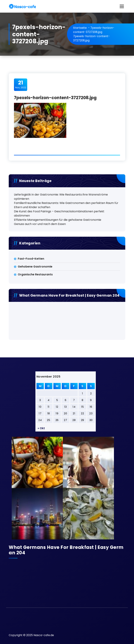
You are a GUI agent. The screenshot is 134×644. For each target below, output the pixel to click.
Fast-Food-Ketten (31, 259)
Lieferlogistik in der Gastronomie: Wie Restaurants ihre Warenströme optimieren (61, 197)
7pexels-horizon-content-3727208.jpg (94, 30)
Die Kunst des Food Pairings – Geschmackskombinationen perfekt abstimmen (59, 213)
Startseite (80, 28)
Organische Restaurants (35, 274)
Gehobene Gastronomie (35, 267)
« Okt (41, 428)
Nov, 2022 (21, 84)
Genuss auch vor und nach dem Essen (40, 224)
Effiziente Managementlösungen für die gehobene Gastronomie (58, 220)
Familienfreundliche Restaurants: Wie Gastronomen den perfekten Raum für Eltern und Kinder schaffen (66, 205)
